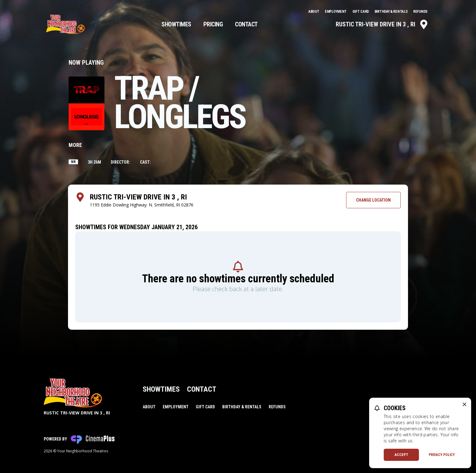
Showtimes (176, 24)
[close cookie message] (464, 404)
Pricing (213, 24)
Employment (336, 12)
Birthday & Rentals (391, 12)
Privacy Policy (442, 455)
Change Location (373, 200)
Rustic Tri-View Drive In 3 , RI (382, 24)
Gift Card (361, 12)
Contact (246, 24)
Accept (401, 455)
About (314, 12)
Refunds (420, 12)
